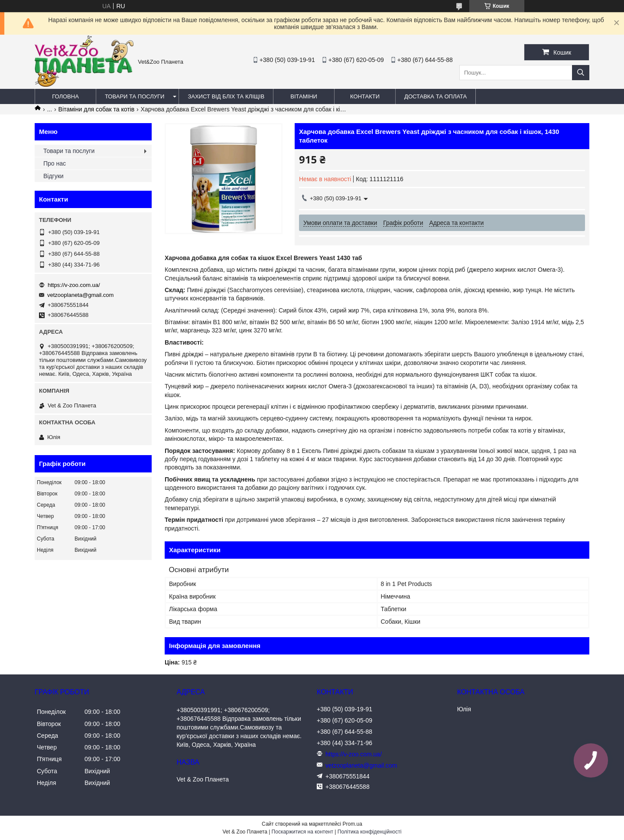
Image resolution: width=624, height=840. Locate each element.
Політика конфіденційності (370, 832)
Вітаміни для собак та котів (97, 109)
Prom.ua (353, 824)
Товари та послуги (135, 96)
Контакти (365, 96)
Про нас (55, 163)
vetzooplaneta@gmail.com (80, 295)
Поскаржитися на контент (302, 832)
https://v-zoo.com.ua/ (74, 285)
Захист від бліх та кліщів (226, 96)
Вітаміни (304, 96)
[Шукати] (581, 73)
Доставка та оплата (435, 96)
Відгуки (54, 176)
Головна (65, 96)
